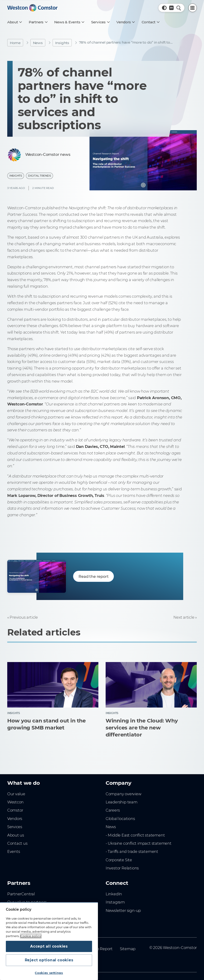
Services (15, 827)
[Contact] (150, 22)
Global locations (120, 819)
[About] (14, 22)
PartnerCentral (21, 894)
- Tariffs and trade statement (132, 851)
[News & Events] (69, 22)
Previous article (24, 617)
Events (14, 851)
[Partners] (38, 22)
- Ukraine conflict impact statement (139, 843)
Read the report (93, 576)
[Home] (32, 8)
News (38, 43)
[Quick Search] (179, 8)
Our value (16, 794)
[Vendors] (125, 22)
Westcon (16, 802)
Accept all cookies (49, 946)
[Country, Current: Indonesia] (171, 8)
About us (16, 835)
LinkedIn (114, 894)
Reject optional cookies (49, 960)
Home (15, 43)
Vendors (15, 819)
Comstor (15, 810)
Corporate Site (119, 860)
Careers (113, 810)
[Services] (100, 22)
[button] (164, 8)
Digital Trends (39, 176)
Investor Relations (122, 868)
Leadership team (122, 802)
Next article (184, 617)
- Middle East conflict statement (135, 835)
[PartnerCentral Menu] (193, 8)
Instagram (115, 902)
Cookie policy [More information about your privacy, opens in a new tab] (31, 936)
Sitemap (128, 949)
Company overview (123, 794)
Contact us (17, 843)
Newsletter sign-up (123, 910)
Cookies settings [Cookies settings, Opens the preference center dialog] (49, 973)
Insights (62, 43)
